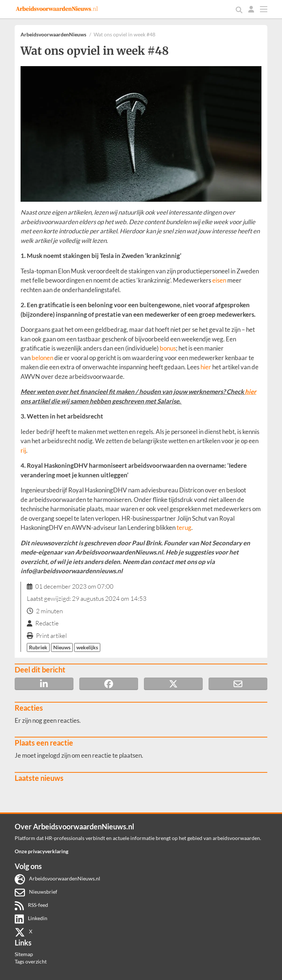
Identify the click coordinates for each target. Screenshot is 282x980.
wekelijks (87, 647)
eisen (219, 280)
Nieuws (62, 647)
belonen (42, 358)
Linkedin (31, 918)
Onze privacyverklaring (41, 851)
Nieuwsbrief (36, 892)
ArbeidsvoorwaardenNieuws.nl (57, 878)
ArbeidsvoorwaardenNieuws (53, 34)
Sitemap (24, 954)
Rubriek (38, 647)
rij (23, 450)
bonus (168, 348)
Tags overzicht (31, 961)
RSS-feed (31, 905)
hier (206, 367)
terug (184, 527)
